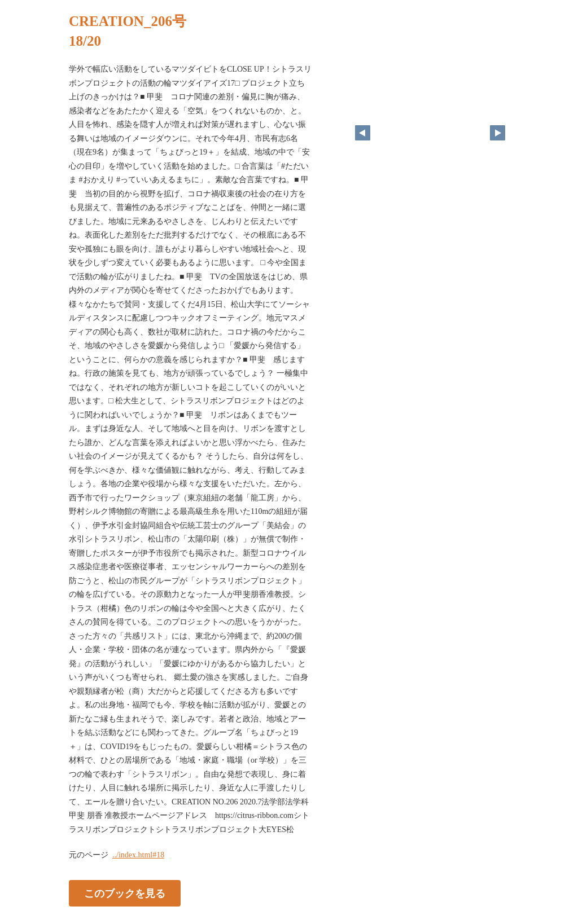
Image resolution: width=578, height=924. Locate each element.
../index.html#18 (138, 855)
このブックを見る (125, 894)
